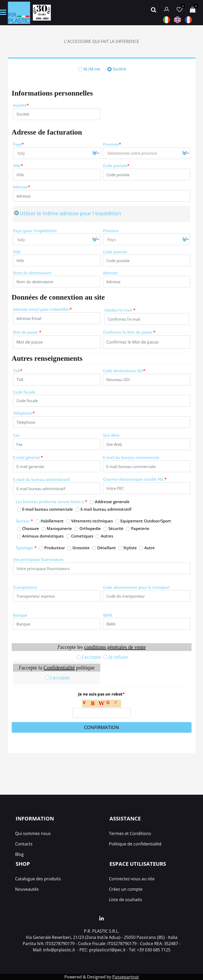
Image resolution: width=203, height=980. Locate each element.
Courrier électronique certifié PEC (135, 479)
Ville (18, 166)
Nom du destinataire (32, 273)
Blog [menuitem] (19, 854)
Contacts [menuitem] (24, 844)
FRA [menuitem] (188, 20)
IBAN (108, 615)
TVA (18, 371)
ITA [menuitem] (167, 20)
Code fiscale (24, 392)
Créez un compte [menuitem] (126, 889)
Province (112, 144)
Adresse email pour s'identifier (42, 309)
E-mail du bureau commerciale (131, 457)
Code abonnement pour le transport (136, 587)
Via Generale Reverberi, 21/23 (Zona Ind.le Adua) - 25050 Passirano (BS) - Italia (102, 937)
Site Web (111, 435)
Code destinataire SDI (124, 371)
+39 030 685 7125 (154, 950)
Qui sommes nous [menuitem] (33, 833)
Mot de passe (27, 332)
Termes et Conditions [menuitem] (130, 833)
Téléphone (24, 413)
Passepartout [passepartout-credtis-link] (126, 977)
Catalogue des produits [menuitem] (38, 879)
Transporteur (25, 587)
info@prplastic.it (59, 950)
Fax (16, 435)
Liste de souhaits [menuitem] (125, 900)
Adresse (22, 187)
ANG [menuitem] (177, 20)
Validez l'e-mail (120, 310)
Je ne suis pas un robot (101, 694)
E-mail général (28, 457)
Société (21, 105)
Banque (20, 615)
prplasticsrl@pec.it (107, 950)
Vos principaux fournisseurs (38, 559)
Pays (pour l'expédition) (35, 231)
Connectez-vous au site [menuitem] (132, 879)
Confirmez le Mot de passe (129, 332)
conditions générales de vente (115, 647)
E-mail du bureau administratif (41, 479)
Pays (19, 144)
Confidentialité (59, 668)
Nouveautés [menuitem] (27, 889)
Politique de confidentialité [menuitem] (135, 844)
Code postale (116, 166)
